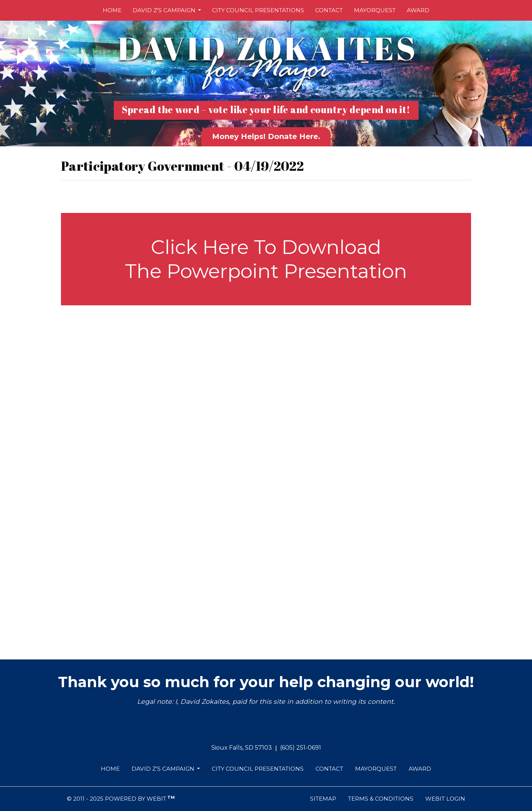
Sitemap (323, 799)
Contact (329, 10)
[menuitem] (112, 10)
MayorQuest (375, 10)
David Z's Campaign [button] (165, 10)
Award (418, 10)
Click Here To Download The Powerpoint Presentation (266, 259)
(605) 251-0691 (301, 748)
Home (112, 10)
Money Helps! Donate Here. (266, 136)
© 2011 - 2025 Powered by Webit (121, 799)
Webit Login (445, 799)
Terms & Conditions (381, 799)
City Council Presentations (258, 10)
